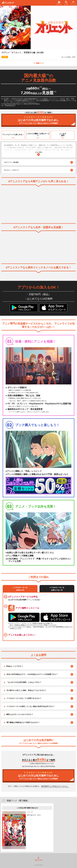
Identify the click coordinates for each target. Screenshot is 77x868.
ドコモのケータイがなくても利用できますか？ (24, 698)
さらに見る (39, 154)
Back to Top (38, 859)
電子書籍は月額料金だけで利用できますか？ (23, 722)
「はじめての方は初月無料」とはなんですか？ (24, 682)
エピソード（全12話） (39, 162)
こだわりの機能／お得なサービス (38, 135)
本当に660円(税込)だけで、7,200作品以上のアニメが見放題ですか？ (32, 674)
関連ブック (39, 63)
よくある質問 (63, 135)
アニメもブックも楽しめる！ (13, 135)
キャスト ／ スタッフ (11, 170)
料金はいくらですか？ (15, 666)
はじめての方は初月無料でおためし (38, 120)
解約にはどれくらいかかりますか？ (20, 714)
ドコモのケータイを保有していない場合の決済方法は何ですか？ (31, 706)
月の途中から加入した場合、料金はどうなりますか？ (26, 690)
